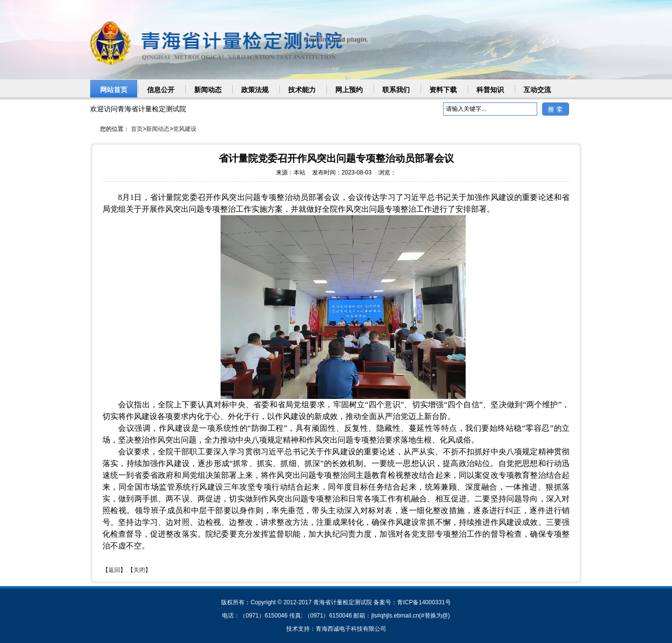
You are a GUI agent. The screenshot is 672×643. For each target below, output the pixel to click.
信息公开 (161, 90)
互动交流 (537, 90)
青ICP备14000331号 (424, 602)
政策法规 (255, 90)
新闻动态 (208, 90)
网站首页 (114, 90)
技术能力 (302, 90)
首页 (137, 129)
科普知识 (490, 90)
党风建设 (185, 129)
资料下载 (443, 90)
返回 (114, 570)
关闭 (139, 570)
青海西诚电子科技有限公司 (351, 629)
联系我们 (396, 90)
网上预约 (349, 90)
